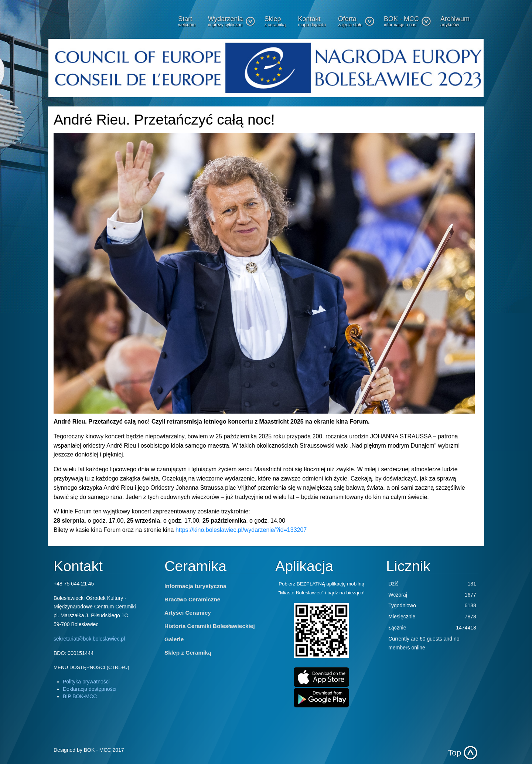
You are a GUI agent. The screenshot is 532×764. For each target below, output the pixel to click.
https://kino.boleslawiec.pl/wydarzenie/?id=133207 (241, 530)
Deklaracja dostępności (90, 689)
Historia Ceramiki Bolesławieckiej (210, 626)
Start (187, 21)
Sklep (275, 21)
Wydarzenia (232, 21)
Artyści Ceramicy (188, 613)
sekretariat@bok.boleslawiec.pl (89, 639)
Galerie (174, 639)
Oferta (356, 21)
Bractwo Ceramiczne (192, 599)
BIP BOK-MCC (80, 696)
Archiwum (455, 21)
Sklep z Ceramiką (188, 653)
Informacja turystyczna (195, 586)
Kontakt (312, 21)
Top (454, 753)
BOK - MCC (407, 21)
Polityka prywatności (86, 682)
